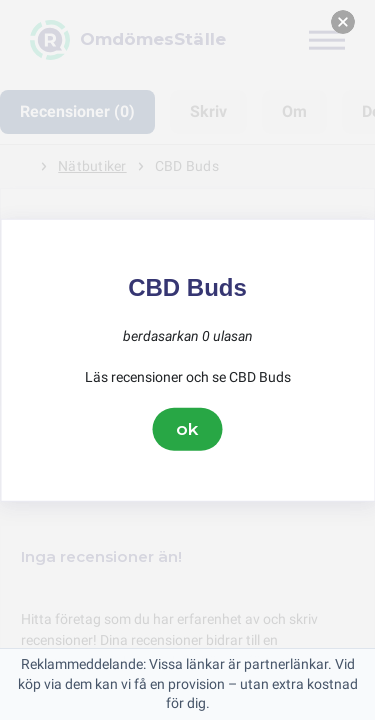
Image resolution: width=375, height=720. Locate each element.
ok (188, 429)
